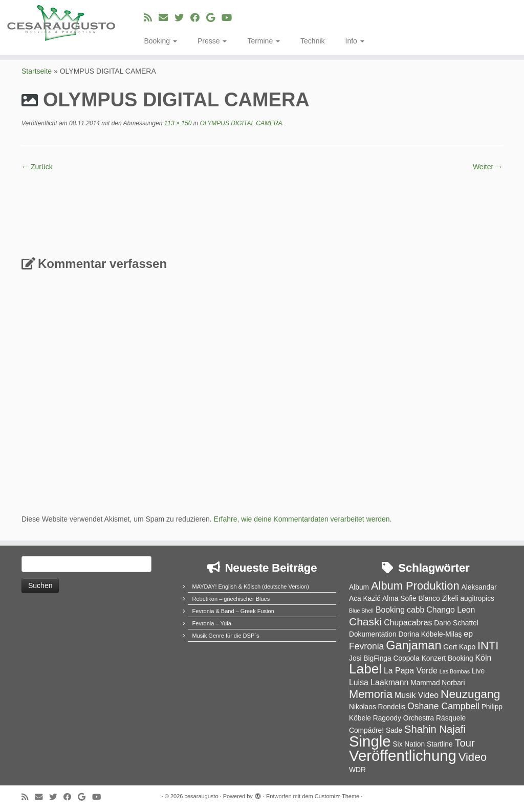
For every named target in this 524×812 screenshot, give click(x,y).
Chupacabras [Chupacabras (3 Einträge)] (408, 623)
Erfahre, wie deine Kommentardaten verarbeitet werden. (303, 519)
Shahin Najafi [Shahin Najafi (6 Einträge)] (435, 729)
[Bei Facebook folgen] (198, 18)
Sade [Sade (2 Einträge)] (394, 730)
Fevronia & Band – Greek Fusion (233, 611)
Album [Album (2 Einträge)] (359, 587)
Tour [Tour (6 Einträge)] (464, 743)
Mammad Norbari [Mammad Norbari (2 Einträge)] (438, 683)
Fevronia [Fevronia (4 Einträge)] (366, 646)
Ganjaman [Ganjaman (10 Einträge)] (413, 645)
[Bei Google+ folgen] (214, 18)
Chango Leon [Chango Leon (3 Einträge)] (451, 610)
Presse (212, 41)
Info (355, 41)
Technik (312, 41)
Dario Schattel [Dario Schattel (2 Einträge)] (456, 623)
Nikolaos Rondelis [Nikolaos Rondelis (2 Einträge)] (377, 707)
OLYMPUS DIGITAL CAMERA (240, 123)
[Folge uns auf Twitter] (182, 18)
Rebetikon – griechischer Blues (231, 599)
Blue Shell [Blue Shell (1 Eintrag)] (361, 611)
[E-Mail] (167, 18)
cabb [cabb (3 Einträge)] (416, 610)
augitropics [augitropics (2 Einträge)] (477, 599)
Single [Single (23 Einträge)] (370, 741)
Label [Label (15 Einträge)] (365, 669)
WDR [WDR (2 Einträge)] (357, 770)
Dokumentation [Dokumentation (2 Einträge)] (373, 634)
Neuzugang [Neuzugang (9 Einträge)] (470, 694)
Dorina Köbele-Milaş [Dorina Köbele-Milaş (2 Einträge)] (430, 634)
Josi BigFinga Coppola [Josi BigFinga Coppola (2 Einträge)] (384, 658)
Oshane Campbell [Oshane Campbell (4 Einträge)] (443, 706)
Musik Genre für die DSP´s (226, 636)
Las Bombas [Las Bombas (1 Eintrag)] (455, 671)
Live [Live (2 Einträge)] (478, 671)
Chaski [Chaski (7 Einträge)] (365, 622)
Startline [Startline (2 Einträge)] (440, 744)
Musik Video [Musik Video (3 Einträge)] (417, 695)
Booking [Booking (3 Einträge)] (390, 610)
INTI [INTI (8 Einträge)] (488, 646)
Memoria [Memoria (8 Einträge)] (371, 694)
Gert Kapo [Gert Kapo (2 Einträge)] (459, 647)
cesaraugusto (201, 796)
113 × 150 (177, 123)
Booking (160, 41)
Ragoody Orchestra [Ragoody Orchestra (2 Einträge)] (403, 718)
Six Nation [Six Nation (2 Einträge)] (409, 744)
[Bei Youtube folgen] (230, 18)
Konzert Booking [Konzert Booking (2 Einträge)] (447, 658)
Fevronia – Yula (212, 623)
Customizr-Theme (337, 796)
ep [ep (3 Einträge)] (468, 634)
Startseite (37, 71)
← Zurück (37, 167)
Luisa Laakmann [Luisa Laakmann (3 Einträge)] (379, 682)
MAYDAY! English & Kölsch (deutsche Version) (251, 587)
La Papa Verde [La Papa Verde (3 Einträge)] (411, 671)
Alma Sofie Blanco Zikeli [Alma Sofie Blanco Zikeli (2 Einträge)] (420, 599)
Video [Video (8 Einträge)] (473, 757)
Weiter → (488, 167)
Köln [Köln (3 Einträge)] (484, 658)
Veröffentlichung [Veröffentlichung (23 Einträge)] (403, 755)
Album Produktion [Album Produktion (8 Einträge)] (415, 586)
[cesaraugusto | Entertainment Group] (61, 23)
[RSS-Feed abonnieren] (151, 18)
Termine (264, 41)
